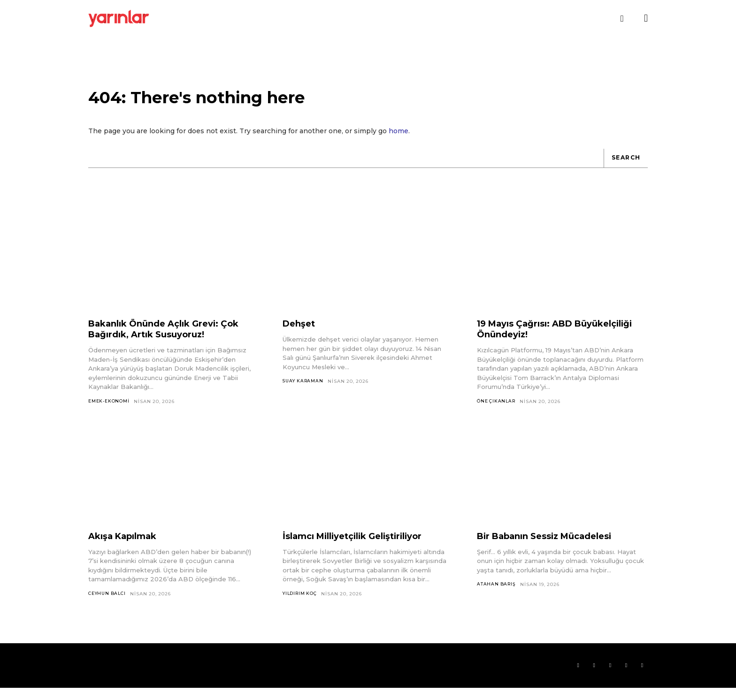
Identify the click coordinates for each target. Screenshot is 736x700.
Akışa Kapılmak (127, 546)
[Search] (624, 167)
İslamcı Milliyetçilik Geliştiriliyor (361, 546)
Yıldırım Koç (302, 604)
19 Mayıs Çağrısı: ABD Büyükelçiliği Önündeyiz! (538, 338)
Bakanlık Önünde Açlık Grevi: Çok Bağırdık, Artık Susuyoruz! (172, 338)
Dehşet (300, 333)
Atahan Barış (497, 594)
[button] (622, 19)
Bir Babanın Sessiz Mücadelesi (554, 546)
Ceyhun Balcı (109, 604)
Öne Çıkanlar (498, 410)
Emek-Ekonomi (110, 410)
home (399, 140)
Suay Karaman (304, 391)
